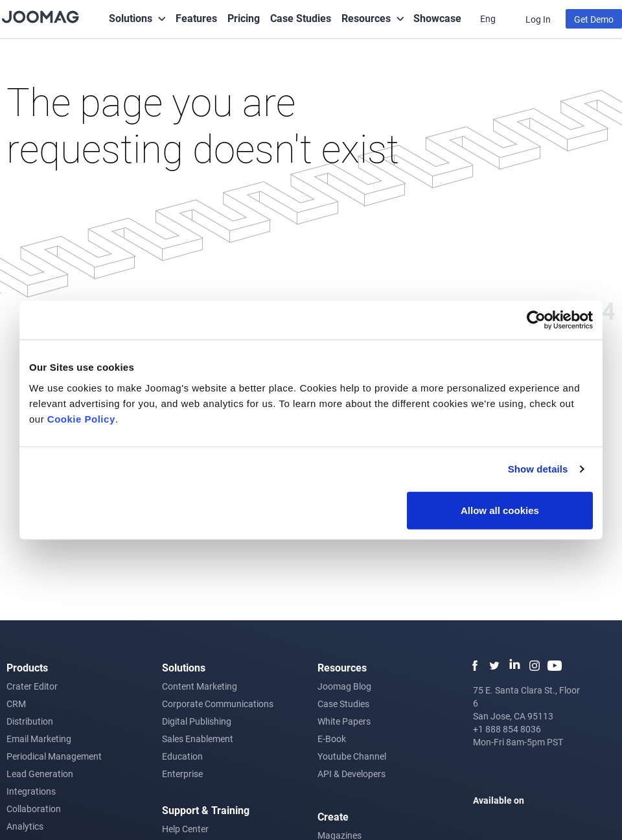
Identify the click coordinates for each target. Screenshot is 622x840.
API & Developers (351, 774)
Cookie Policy (81, 418)
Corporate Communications (218, 704)
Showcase (437, 18)
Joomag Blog (344, 686)
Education (182, 756)
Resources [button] (366, 18)
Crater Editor (32, 686)
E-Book (332, 739)
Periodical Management (54, 756)
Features (196, 18)
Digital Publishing (197, 721)
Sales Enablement (198, 739)
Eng (489, 18)
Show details (538, 469)
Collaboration (34, 809)
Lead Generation (40, 774)
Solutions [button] (131, 18)
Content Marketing (200, 686)
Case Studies (301, 18)
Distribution (30, 721)
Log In (538, 19)
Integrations (31, 791)
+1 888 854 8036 (507, 729)
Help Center (185, 829)
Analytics (25, 826)
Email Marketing (39, 739)
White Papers (344, 721)
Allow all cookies (500, 510)
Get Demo (594, 19)
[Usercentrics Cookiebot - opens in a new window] (536, 320)
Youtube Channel (352, 756)
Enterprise (182, 774)
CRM (16, 704)
